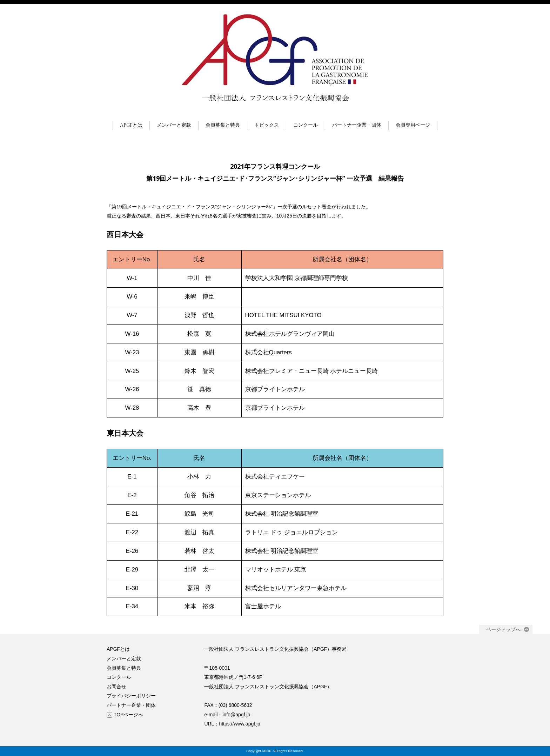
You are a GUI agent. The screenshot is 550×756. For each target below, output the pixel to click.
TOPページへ (125, 715)
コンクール (306, 125)
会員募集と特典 (223, 125)
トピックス (267, 125)
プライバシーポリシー (131, 696)
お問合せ (116, 687)
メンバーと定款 (174, 125)
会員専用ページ (413, 125)
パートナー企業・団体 (357, 125)
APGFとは (131, 125)
